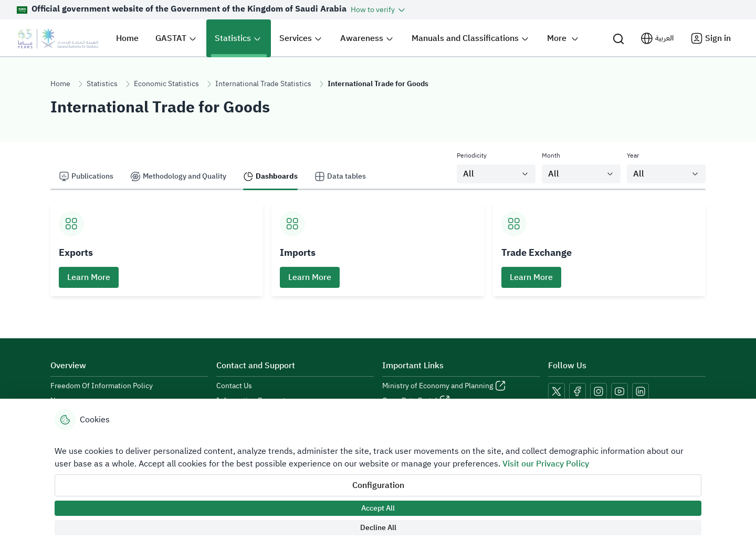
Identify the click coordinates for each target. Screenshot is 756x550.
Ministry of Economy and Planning (438, 386)
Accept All (378, 508)
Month (551, 155)
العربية (664, 38)
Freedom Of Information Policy (102, 386)
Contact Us (234, 386)
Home (60, 84)
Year (633, 155)
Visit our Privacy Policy (546, 464)
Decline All (378, 528)
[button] (379, 10)
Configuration (378, 485)
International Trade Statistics (263, 84)
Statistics (102, 84)
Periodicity (472, 155)
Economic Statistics (166, 84)
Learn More (89, 277)
